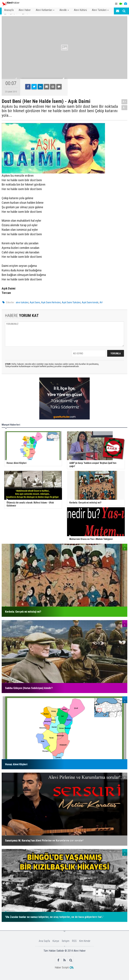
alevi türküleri (22, 302)
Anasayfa (9, 10)
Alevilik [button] (64, 10)
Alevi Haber (25, 10)
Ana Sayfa (44, 941)
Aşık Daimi (35, 302)
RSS (74, 941)
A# (101, 302)
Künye (56, 941)
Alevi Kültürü (80, 10)
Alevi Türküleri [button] (100, 10)
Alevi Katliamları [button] (45, 10)
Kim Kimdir (85, 941)
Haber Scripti (62, 967)
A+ (124, 102)
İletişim (66, 941)
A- (124, 108)
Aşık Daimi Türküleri (71, 302)
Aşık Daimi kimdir (90, 302)
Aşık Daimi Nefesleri (51, 302)
